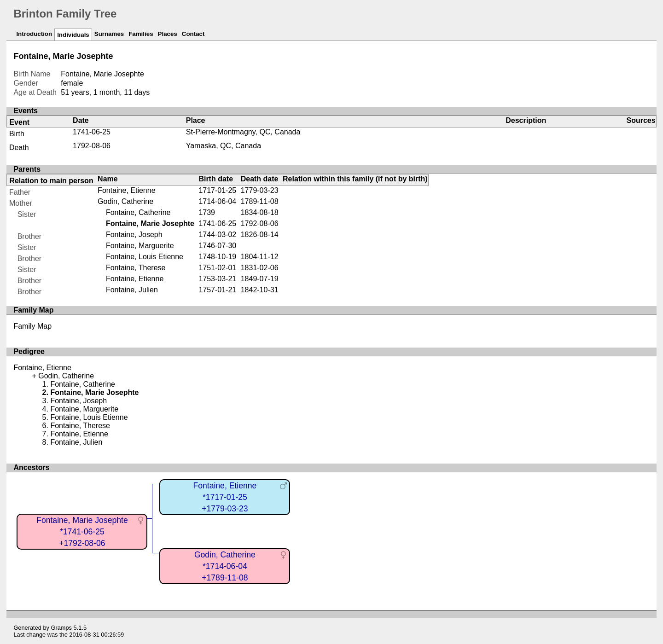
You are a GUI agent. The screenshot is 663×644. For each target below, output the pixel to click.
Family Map (32, 326)
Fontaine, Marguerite (140, 246)
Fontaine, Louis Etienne (145, 257)
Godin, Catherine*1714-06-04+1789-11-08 (225, 566)
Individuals (73, 35)
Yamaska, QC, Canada (224, 146)
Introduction (34, 34)
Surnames (109, 34)
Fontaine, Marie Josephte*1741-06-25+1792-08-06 (82, 531)
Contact (193, 34)
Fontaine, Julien (132, 290)
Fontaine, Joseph (134, 235)
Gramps (62, 628)
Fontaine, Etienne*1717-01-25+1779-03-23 (225, 497)
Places (168, 34)
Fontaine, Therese (136, 268)
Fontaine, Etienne (126, 190)
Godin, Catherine (125, 201)
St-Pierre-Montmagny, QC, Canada (243, 132)
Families (141, 34)
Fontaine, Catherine (138, 212)
